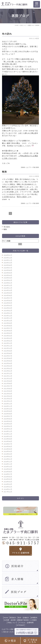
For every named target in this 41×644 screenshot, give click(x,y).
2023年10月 (8, 321)
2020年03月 (8, 424)
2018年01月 (8, 489)
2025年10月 (8, 263)
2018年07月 (8, 474)
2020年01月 (8, 429)
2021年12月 (8, 373)
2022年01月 (8, 371)
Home (6, 618)
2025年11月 (8, 260)
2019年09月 (8, 439)
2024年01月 (8, 313)
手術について (12, 623)
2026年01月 (8, 255)
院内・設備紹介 (24, 618)
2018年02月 (8, 487)
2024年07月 (8, 298)
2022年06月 (8, 358)
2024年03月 (8, 308)
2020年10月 (8, 409)
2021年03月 (8, 396)
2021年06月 (8, 389)
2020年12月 (8, 404)
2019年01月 (8, 459)
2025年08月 (8, 265)
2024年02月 (8, 311)
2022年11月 (8, 346)
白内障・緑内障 (10, 620)
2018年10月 (8, 467)
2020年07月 (8, 416)
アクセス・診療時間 (26, 623)
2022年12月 (8, 343)
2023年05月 (8, 333)
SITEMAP (21, 625)
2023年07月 (8, 328)
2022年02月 (8, 368)
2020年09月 (8, 411)
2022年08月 (8, 353)
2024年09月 (8, 293)
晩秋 (4, 172)
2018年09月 (8, 469)
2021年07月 (8, 386)
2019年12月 (8, 431)
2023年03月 (8, 338)
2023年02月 (8, 341)
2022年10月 (8, 348)
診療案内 (34, 618)
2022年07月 (8, 356)
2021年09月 (8, 381)
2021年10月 (8, 379)
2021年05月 (8, 391)
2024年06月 (8, 301)
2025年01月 (8, 283)
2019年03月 (8, 454)
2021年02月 (8, 399)
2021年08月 (8, 384)
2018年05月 (8, 479)
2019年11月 (8, 434)
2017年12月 (8, 492)
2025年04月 (8, 275)
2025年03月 (8, 278)
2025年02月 (8, 280)
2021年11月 (8, 376)
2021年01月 (8, 401)
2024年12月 (8, 285)
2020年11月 (8, 406)
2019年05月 (8, 449)
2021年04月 (8, 394)
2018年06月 (8, 477)
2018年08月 (8, 472)
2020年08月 (8, 414)
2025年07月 (8, 268)
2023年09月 (8, 323)
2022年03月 (8, 366)
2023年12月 (8, 316)
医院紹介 (13, 618)
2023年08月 (8, 326)
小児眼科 (34, 620)
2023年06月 (8, 331)
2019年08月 (8, 441)
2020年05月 (8, 421)
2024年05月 (8, 303)
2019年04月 (8, 451)
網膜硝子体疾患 (23, 620)
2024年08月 (8, 295)
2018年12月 (8, 462)
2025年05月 (8, 273)
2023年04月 (8, 336)
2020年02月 (8, 426)
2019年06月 (8, 446)
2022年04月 (8, 363)
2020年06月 (8, 419)
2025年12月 (8, 258)
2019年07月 (8, 444)
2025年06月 (8, 270)
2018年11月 (8, 464)
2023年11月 (8, 318)
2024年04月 (8, 306)
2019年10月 (8, 436)
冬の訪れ (7, 34)
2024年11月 (8, 288)
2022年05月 (8, 361)
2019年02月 (8, 457)
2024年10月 (8, 290)
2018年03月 (8, 484)
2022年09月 (8, 351)
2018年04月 (8, 482)
